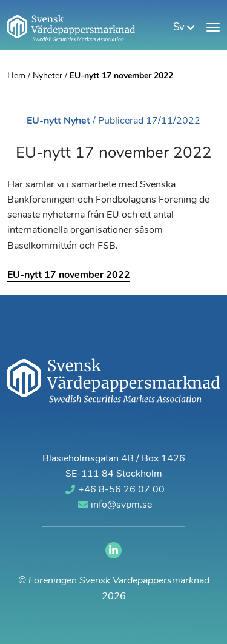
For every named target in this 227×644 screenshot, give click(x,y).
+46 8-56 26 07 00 (115, 490)
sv (184, 28)
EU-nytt (44, 121)
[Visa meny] (213, 27)
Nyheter (48, 76)
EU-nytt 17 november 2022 (69, 275)
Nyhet (77, 121)
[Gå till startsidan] (71, 28)
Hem (16, 76)
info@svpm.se (115, 505)
